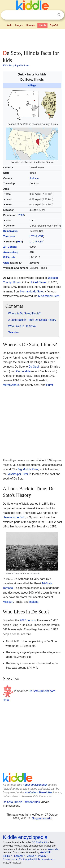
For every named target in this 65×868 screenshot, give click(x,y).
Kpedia (42, 25)
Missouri (8, 602)
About (31, 856)
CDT (41, 242)
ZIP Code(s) (10, 247)
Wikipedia (53, 849)
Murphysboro (11, 385)
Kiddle (6, 856)
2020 (21, 215)
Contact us (9, 859)
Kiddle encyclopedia (35, 785)
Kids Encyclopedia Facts (16, 65)
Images (19, 25)
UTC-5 (33, 242)
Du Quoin (34, 367)
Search (59, 15)
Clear (52, 15)
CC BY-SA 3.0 (39, 842)
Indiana (34, 602)
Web (9, 25)
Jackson (34, 178)
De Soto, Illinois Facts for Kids (21, 802)
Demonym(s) (11, 231)
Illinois (17, 282)
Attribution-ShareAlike (38, 792)
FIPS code (9, 257)
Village (32, 85)
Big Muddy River (28, 469)
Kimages (31, 25)
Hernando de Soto (32, 291)
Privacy (42, 856)
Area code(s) (11, 252)
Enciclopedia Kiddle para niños (35, 859)
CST (41, 236)
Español (54, 25)
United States (38, 282)
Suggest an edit (42, 818)
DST (19, 242)
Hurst (50, 385)
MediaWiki (45, 852)
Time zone (9, 236)
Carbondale (23, 371)
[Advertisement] (32, 39)
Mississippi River (49, 296)
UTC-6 (33, 236)
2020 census (28, 620)
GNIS (6, 263)
